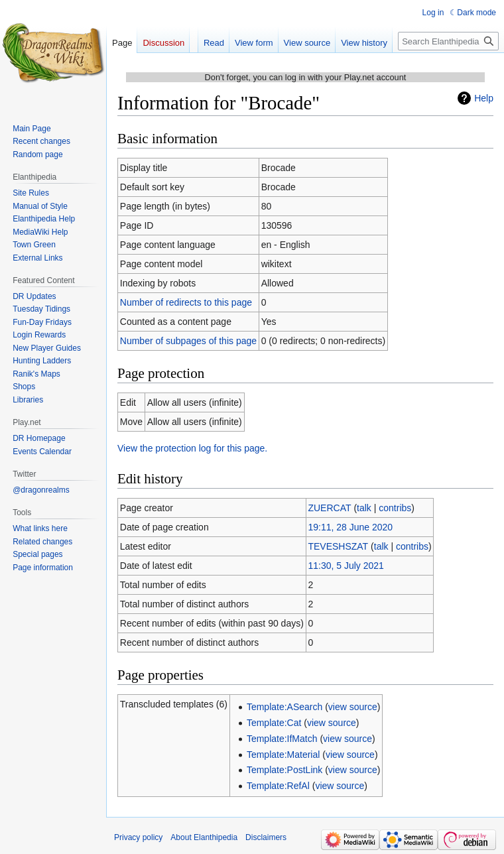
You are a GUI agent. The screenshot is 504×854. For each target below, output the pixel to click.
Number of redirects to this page (186, 302)
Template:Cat (274, 723)
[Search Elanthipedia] (448, 41)
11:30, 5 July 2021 (346, 566)
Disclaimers (266, 837)
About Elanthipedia (204, 837)
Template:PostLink (284, 770)
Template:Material (283, 755)
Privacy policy (138, 837)
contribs (395, 508)
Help (484, 98)
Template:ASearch (284, 707)
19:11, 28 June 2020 (350, 527)
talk (364, 508)
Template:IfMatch (282, 739)
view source (353, 707)
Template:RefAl (278, 786)
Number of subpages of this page (188, 341)
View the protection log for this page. (192, 448)
